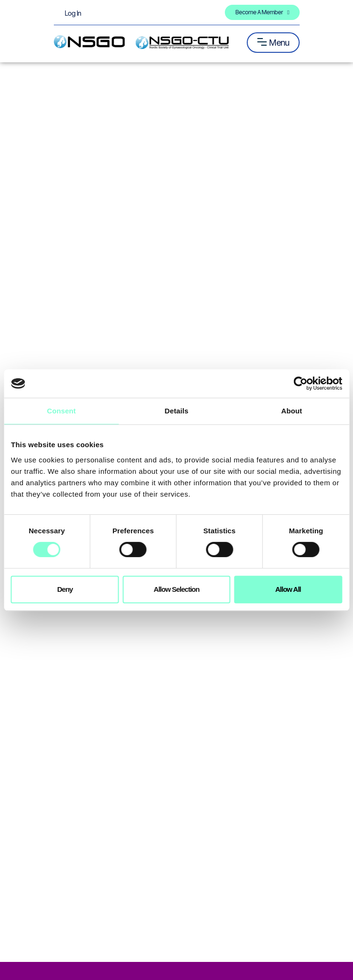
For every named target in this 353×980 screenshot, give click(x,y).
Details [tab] (177, 411)
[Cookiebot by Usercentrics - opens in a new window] (300, 383)
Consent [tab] (61, 411)
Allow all (288, 589)
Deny (65, 589)
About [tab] (292, 411)
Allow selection (177, 589)
